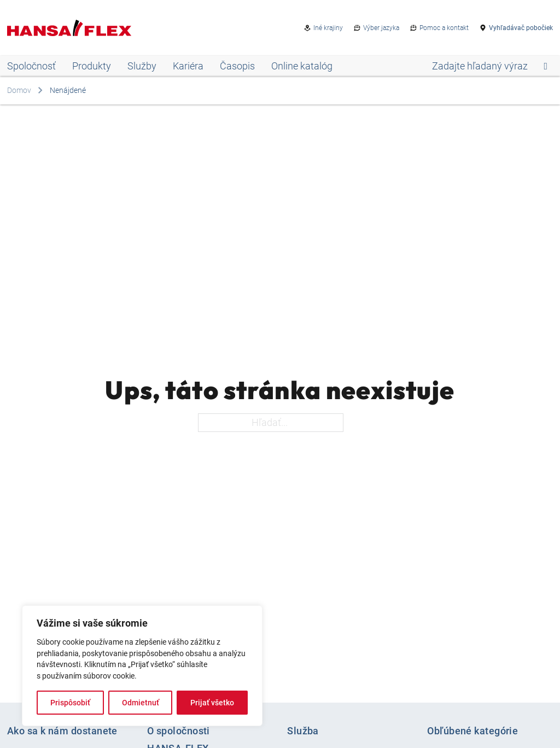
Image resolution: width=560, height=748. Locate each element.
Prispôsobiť (70, 703)
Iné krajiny (328, 28)
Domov (19, 90)
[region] (142, 666)
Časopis (237, 66)
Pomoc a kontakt (444, 28)
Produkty (92, 66)
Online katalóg (302, 66)
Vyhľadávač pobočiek (521, 28)
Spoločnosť (31, 66)
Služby (142, 66)
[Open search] (490, 66)
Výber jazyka (381, 28)
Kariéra (188, 66)
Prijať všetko (212, 703)
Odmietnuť (141, 703)
